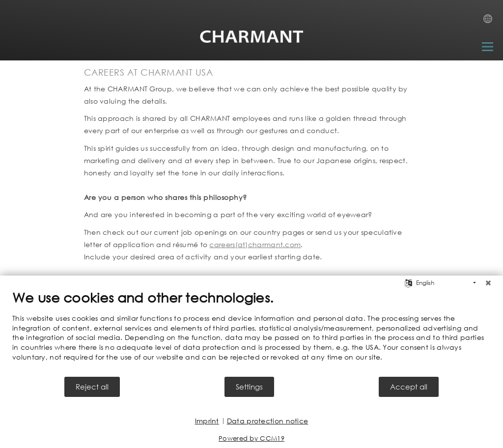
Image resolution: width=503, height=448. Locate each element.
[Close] (488, 283)
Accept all (409, 387)
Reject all (92, 387)
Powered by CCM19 (251, 438)
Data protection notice (268, 421)
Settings (249, 387)
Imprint (207, 421)
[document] (251, 332)
